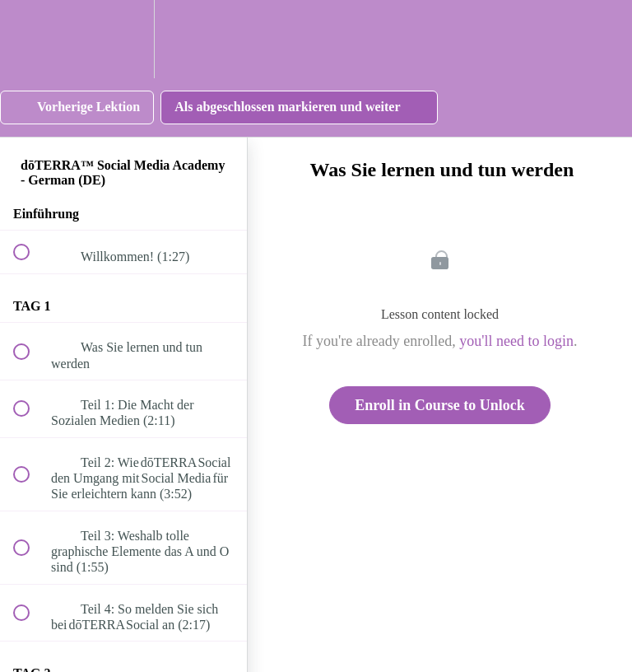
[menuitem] (123, 39)
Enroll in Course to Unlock (440, 405)
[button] (30, 39)
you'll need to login (516, 341)
